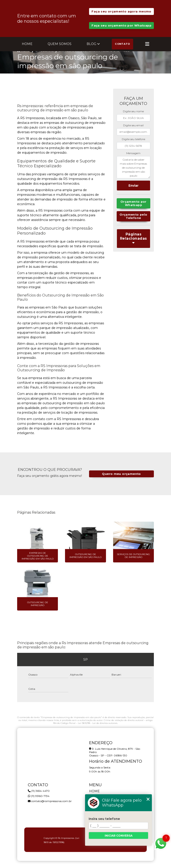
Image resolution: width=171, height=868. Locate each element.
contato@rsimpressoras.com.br (50, 801)
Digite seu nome (133, 111)
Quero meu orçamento (121, 474)
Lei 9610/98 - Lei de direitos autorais (98, 723)
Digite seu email (133, 125)
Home (27, 44)
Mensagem (133, 153)
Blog (91, 44)
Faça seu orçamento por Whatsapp (121, 26)
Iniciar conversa (119, 836)
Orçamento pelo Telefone (133, 216)
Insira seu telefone (104, 819)
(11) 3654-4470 (39, 791)
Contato (122, 44)
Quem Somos (60, 44)
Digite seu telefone (133, 139)
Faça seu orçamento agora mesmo (121, 11)
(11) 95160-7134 (39, 796)
